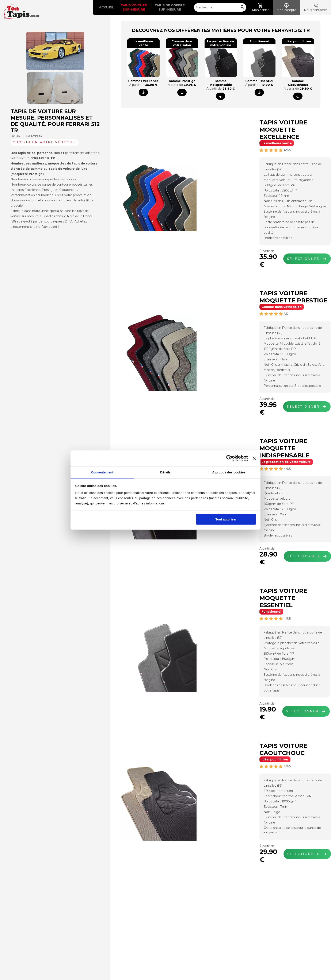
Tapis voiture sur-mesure (126, 7)
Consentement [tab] (102, 472)
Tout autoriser (226, 520)
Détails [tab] (165, 472)
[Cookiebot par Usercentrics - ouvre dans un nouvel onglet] (229, 458)
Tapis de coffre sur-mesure (162, 7)
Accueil (99, 7)
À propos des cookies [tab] (229, 472)
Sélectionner (267, 237)
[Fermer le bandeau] (254, 458)
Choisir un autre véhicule (44, 142)
